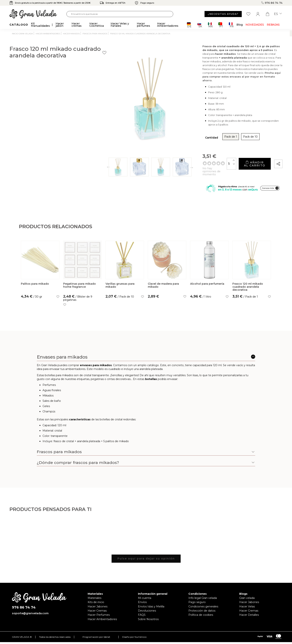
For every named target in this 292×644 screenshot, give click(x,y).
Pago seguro (197, 603)
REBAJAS (273, 25)
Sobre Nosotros (148, 620)
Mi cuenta (145, 599)
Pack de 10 (203, 138)
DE (189, 25)
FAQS (142, 616)
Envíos (142, 603)
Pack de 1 (184, 138)
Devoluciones (147, 612)
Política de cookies (201, 616)
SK (200, 25)
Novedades (255, 25)
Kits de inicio (96, 603)
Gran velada (247, 599)
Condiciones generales (203, 608)
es (278, 14)
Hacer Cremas (97, 612)
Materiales (94, 599)
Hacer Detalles (249, 616)
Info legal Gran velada (203, 599)
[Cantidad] (201, 163)
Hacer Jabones (98, 608)
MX (210, 25)
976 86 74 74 (272, 3)
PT (221, 25)
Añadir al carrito (239, 163)
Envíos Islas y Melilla (151, 608)
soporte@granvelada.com (30, 615)
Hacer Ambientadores (102, 620)
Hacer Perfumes (99, 616)
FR (231, 25)
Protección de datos (202, 612)
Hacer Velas (247, 608)
